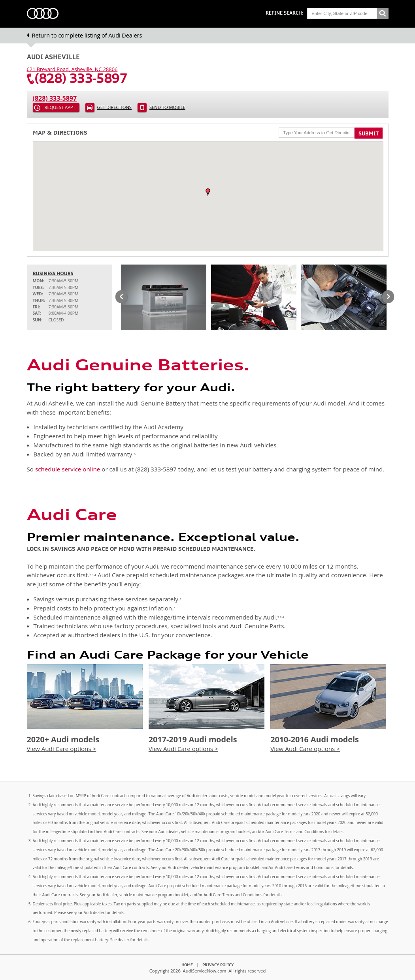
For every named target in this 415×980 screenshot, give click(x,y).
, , (72, 69)
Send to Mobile (167, 107)
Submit (369, 133)
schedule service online (68, 469)
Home (187, 965)
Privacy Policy (218, 965)
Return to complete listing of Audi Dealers (87, 35)
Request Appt (60, 107)
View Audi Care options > (62, 749)
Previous (121, 297)
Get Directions (114, 107)
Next (388, 297)
